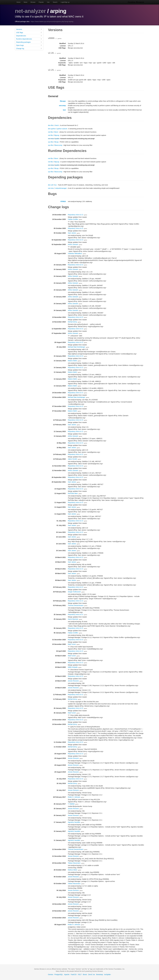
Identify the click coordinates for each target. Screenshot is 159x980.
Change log (29, 48)
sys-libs (51, 142)
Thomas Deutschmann (76, 605)
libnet (56, 132)
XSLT (80, 974)
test (64, 110)
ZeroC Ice (91, 974)
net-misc (51, 139)
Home (18, 2)
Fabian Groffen (73, 219)
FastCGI (74, 974)
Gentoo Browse (136, 2)
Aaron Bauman (73, 619)
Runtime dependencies (29, 39)
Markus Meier (73, 870)
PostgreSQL (59, 974)
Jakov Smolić (72, 459)
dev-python (52, 129)
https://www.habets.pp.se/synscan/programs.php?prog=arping (52, 22)
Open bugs (29, 45)
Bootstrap (100, 974)
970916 (63, 201)
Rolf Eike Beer (73, 493)
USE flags (29, 32)
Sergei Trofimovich (74, 592)
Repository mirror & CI (76, 215)
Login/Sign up (65, 2)
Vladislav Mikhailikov (75, 253)
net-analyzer (30, 11)
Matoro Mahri (72, 361)
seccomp (62, 106)
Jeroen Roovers (73, 681)
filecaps (63, 101)
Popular (41, 2)
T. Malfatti (71, 804)
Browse (33, 2)
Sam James (72, 233)
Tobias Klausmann (74, 863)
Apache (67, 974)
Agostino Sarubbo (74, 822)
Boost (85, 974)
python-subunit (62, 129)
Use (48, 2)
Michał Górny (72, 322)
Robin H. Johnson (74, 797)
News (26, 2)
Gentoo (51, 974)
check (57, 125)
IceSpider (107, 974)
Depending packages (29, 42)
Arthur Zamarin (73, 244)
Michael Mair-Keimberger (77, 347)
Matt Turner (72, 644)
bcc (56, 185)
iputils (57, 139)
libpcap (57, 135)
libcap (56, 142)
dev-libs (51, 125)
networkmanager (61, 188)
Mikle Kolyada (73, 667)
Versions (29, 29)
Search (55, 2)
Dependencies (29, 36)
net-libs (51, 132)
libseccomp (58, 145)
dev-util (51, 185)
